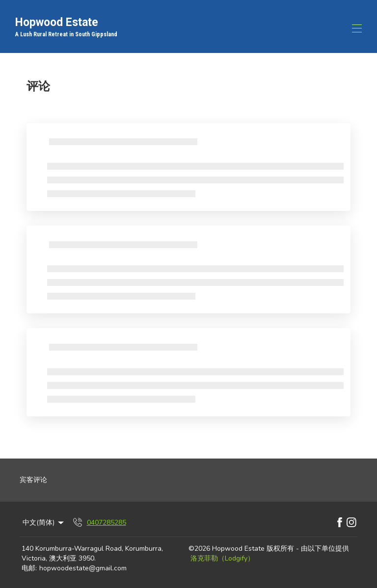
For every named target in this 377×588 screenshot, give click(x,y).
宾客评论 (33, 480)
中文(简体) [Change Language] (44, 523)
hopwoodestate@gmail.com (83, 568)
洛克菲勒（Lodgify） (222, 558)
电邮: (29, 568)
